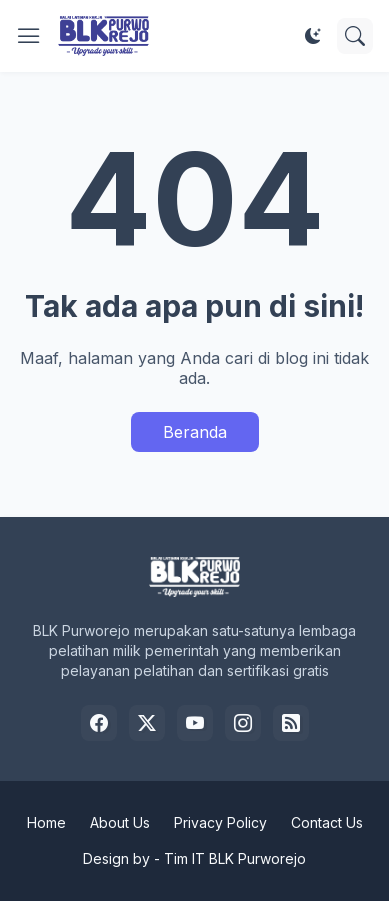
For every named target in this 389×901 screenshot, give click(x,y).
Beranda (195, 432)
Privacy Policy (220, 822)
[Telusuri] (355, 36)
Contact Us (327, 822)
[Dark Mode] (313, 36)
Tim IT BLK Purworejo (235, 858)
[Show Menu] (29, 36)
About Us (120, 822)
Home (46, 822)
